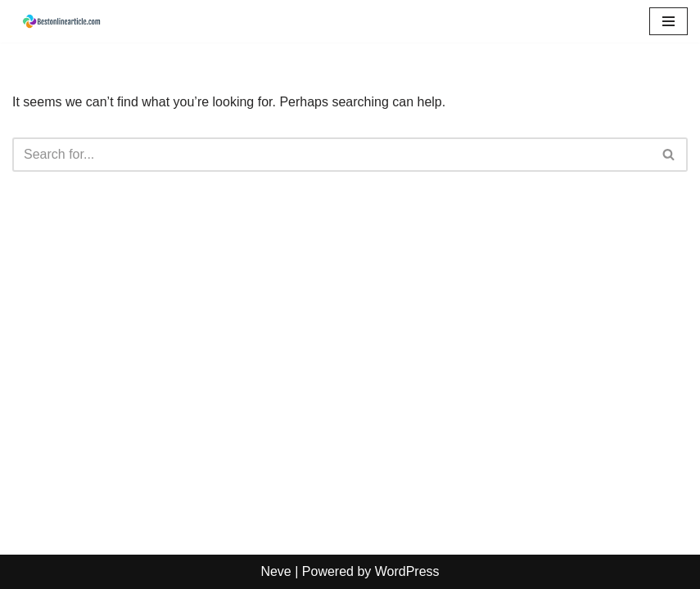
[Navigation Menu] (668, 21)
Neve (275, 571)
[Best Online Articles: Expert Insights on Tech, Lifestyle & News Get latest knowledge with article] (61, 21)
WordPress (407, 571)
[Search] (332, 155)
